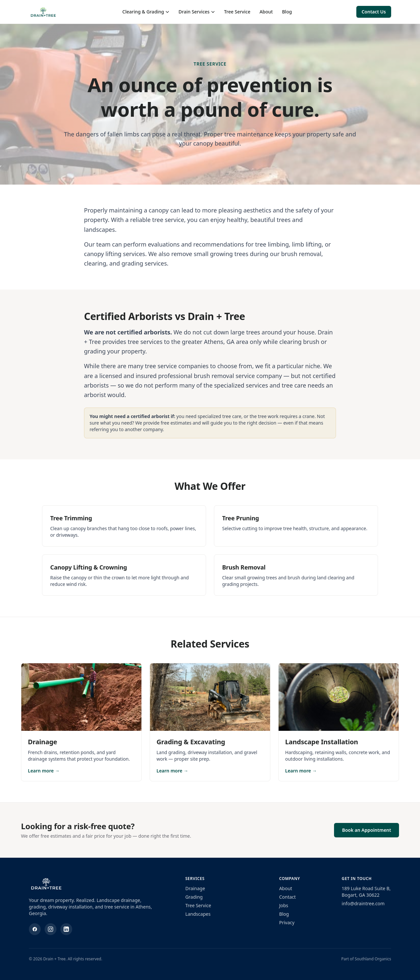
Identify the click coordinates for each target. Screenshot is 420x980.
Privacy (287, 922)
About (266, 12)
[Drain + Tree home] (43, 12)
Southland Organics (373, 959)
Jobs (284, 905)
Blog (287, 12)
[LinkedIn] (66, 929)
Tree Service (237, 12)
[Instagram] (51, 929)
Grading (194, 897)
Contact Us (374, 12)
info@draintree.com (363, 903)
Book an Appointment (367, 830)
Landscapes (198, 914)
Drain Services (197, 12)
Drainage (195, 888)
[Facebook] (35, 929)
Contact (288, 897)
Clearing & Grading (146, 12)
